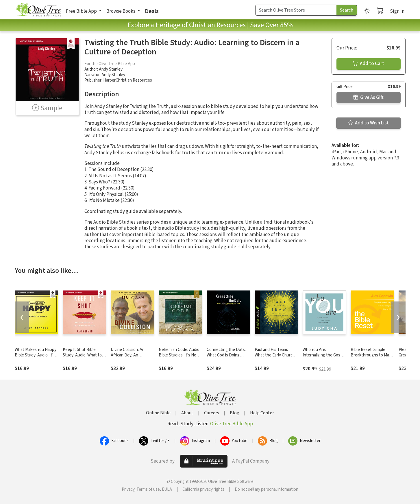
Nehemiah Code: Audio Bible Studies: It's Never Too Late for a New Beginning (180, 358)
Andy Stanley (111, 69)
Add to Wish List (368, 123)
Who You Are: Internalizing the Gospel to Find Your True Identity (324, 358)
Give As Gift (368, 98)
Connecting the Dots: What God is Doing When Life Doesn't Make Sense (226, 358)
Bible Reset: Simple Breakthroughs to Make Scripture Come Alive (372, 355)
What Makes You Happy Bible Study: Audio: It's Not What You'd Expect (36, 355)
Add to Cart (369, 64)
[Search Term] (296, 10)
